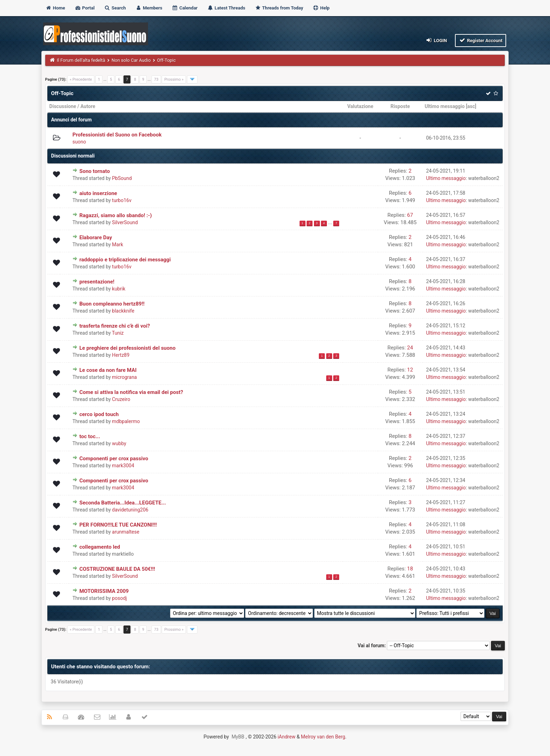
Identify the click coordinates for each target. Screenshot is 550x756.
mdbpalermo (126, 421)
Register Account (481, 40)
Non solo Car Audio (131, 60)
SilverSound (125, 222)
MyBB (238, 737)
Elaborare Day (96, 237)
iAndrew (286, 737)
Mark (118, 245)
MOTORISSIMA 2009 (104, 591)
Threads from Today (279, 8)
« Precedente (81, 79)
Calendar (185, 8)
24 (410, 348)
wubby (119, 443)
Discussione (63, 106)
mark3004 (123, 466)
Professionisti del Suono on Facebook (117, 135)
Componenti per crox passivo (114, 459)
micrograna (124, 377)
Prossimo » (174, 79)
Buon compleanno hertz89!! (112, 304)
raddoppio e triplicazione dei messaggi (125, 260)
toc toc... (90, 436)
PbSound (122, 178)
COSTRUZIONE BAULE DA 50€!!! (117, 569)
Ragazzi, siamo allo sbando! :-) (116, 215)
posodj (119, 598)
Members (149, 8)
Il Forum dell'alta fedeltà (81, 60)
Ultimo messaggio (445, 106)
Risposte (400, 106)
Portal (85, 8)
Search (115, 8)
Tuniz (118, 333)
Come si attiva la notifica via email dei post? (131, 392)
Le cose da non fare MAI (108, 370)
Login (436, 40)
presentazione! (97, 282)
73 (156, 79)
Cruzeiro (121, 399)
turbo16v (122, 200)
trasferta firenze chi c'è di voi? (115, 326)
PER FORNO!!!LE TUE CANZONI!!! (118, 525)
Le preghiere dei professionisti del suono (127, 348)
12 (410, 370)
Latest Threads (226, 8)
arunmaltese (126, 532)
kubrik (119, 289)
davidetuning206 (130, 510)
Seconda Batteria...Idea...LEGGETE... (123, 503)
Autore (88, 106)
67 (410, 215)
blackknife (123, 311)
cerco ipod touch (99, 414)
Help (321, 8)
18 (410, 569)
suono (79, 142)
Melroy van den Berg (323, 737)
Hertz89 (121, 355)
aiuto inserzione (98, 193)
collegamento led (100, 547)
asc (471, 106)
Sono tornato (95, 171)
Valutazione (360, 106)
